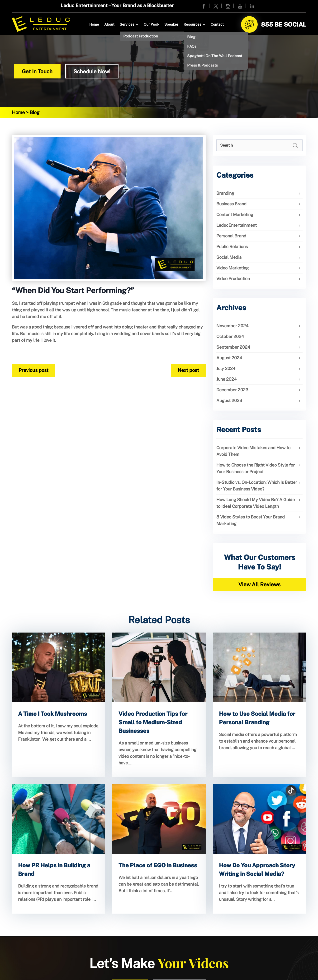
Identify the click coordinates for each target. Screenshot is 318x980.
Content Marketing (235, 215)
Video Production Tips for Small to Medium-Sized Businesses (153, 722)
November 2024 (232, 326)
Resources (192, 24)
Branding (225, 193)
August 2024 (229, 358)
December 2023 (232, 390)
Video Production (233, 279)
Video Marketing (233, 268)
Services (127, 24)
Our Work (151, 24)
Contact (217, 24)
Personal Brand (231, 236)
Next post (188, 370)
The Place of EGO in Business (158, 865)
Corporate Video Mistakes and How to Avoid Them (253, 451)
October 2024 (230, 336)
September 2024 (233, 347)
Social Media (229, 257)
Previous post (33, 370)
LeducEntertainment (237, 225)
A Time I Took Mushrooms (52, 714)
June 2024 (226, 379)
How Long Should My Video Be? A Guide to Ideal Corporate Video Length (256, 503)
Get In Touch (37, 71)
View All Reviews (259, 584)
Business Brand (231, 204)
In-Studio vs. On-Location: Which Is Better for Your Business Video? (257, 486)
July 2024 (226, 368)
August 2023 (229, 400)
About (109, 24)
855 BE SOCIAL (284, 24)
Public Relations (232, 247)
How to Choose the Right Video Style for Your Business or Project (256, 468)
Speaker (171, 24)
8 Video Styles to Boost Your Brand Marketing (251, 520)
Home (94, 24)
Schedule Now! (92, 71)
